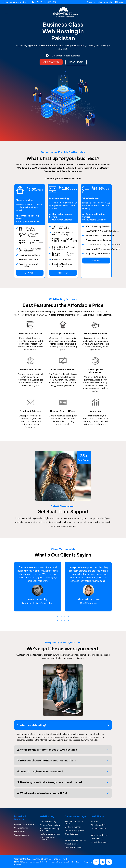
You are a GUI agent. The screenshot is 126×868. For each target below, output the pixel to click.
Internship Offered (73, 847)
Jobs (100, 2)
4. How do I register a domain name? (40, 771)
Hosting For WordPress (50, 834)
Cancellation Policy (99, 835)
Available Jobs (71, 844)
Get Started (51, 62)
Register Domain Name (24, 824)
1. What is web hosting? (32, 725)
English (121, 2)
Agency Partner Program (76, 840)
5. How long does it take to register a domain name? (50, 782)
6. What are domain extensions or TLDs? (42, 793)
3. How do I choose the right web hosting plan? (47, 760)
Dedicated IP (20, 831)
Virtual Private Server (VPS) (74, 822)
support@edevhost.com (17, 2)
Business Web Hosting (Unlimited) (50, 829)
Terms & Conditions (99, 842)
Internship (108, 2)
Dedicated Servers (73, 827)
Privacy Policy (97, 838)
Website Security (22, 835)
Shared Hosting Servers (75, 830)
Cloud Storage (72, 834)
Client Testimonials (99, 829)
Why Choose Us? (98, 825)
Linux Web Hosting (48, 821)
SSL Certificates (21, 828)
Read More (76, 62)
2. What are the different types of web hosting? (47, 749)
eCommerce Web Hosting (47, 838)
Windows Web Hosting (50, 825)
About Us (91, 2)
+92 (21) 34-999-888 (46, 2)
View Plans (30, 273)
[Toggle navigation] (7, 12)
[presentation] (59, 619)
